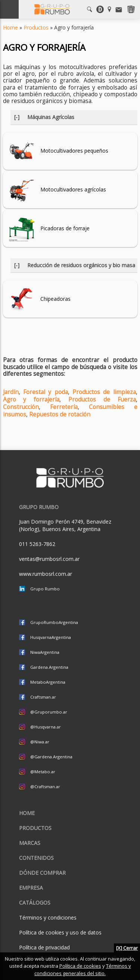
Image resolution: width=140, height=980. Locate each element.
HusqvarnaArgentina (51, 637)
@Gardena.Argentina (51, 757)
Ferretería (64, 407)
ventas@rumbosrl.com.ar (49, 559)
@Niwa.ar (40, 742)
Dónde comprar (42, 873)
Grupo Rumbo (45, 589)
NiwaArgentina (45, 652)
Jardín (11, 392)
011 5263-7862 (37, 544)
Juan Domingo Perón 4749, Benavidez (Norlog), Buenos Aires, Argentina (65, 525)
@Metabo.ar (43, 772)
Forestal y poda (46, 392)
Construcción (21, 407)
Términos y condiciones (48, 917)
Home (10, 27)
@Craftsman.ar (45, 787)
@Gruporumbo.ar (49, 712)
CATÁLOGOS (35, 903)
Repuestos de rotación (60, 414)
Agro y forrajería (31, 400)
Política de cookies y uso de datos (60, 932)
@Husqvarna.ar (46, 727)
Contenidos (36, 858)
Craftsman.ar (43, 697)
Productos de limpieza (104, 392)
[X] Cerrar (127, 948)
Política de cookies (80, 966)
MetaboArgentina (48, 682)
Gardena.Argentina (49, 667)
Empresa (31, 888)
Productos (36, 27)
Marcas (30, 843)
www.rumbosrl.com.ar (46, 574)
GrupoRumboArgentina (54, 622)
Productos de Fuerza (102, 400)
